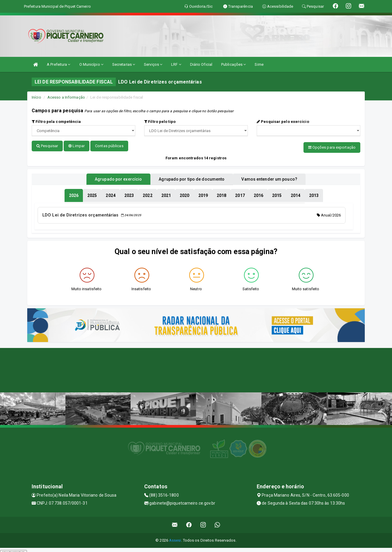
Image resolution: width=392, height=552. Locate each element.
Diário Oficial (201, 64)
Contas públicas (109, 146)
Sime (259, 64)
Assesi (175, 537)
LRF (176, 64)
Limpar (77, 146)
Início (36, 97)
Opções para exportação (332, 147)
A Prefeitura (58, 64)
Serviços (153, 64)
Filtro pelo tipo (160, 122)
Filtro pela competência (56, 122)
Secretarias (124, 64)
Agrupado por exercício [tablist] (110, 177)
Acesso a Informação (66, 97)
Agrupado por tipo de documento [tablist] (192, 177)
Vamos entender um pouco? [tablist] (277, 177)
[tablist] (74, 194)
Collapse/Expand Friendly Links (13, 549)
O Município (91, 64)
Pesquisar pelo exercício (283, 122)
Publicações (233, 64)
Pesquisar (47, 146)
